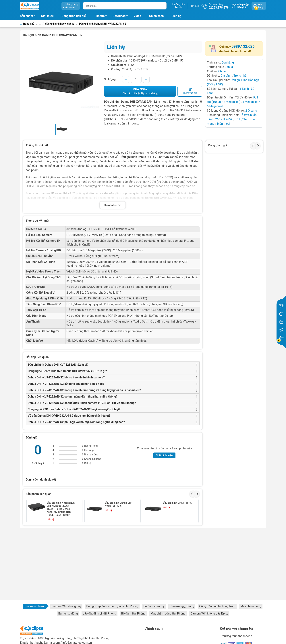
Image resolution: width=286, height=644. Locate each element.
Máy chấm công (251, 606)
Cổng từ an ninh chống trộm (217, 606)
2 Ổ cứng (251, 111)
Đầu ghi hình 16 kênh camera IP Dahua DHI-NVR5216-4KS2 (117, 532)
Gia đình (226, 76)
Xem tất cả (113, 205)
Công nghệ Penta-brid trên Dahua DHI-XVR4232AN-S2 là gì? (67, 371)
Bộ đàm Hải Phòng (133, 614)
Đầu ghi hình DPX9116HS (177, 503)
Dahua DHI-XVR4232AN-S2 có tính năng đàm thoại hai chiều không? (73, 397)
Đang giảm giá (218, 145)
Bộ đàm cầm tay (154, 606)
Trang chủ (27, 24)
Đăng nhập (243, 4)
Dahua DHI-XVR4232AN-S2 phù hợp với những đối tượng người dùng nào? (76, 422)
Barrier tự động (68, 614)
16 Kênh (244, 89)
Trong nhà (240, 76)
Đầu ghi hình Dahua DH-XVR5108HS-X (118, 504)
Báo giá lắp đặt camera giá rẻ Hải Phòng (112, 606)
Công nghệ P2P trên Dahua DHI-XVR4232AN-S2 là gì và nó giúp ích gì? (74, 409)
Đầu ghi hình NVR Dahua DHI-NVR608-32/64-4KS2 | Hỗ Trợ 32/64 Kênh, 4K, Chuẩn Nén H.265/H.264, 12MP (61, 509)
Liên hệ (177, 16)
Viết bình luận (164, 455)
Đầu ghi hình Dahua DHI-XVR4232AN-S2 (103, 24)
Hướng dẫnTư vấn (179, 6)
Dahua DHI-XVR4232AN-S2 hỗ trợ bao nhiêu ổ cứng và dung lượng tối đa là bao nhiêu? (84, 390)
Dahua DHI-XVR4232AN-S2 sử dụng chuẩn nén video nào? (66, 384)
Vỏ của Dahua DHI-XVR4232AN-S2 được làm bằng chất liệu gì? (69, 416)
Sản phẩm (26, 16)
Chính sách (156, 16)
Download (121, 17)
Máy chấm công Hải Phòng (168, 614)
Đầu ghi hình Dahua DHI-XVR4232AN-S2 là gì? (58, 365)
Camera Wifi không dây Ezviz (209, 614)
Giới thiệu (47, 16)
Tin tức (195, 6)
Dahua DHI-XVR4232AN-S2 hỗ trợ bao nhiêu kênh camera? (66, 377)
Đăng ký (242, 7)
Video (137, 16)
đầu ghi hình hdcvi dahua (60, 24)
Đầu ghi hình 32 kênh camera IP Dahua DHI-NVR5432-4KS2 (175, 532)
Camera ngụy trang (182, 606)
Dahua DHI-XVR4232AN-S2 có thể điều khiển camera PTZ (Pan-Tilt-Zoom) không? (82, 403)
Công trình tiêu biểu (75, 16)
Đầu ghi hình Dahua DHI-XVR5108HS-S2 (61, 531)
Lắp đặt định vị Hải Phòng (99, 614)
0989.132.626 (243, 46)
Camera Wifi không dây (66, 606)
